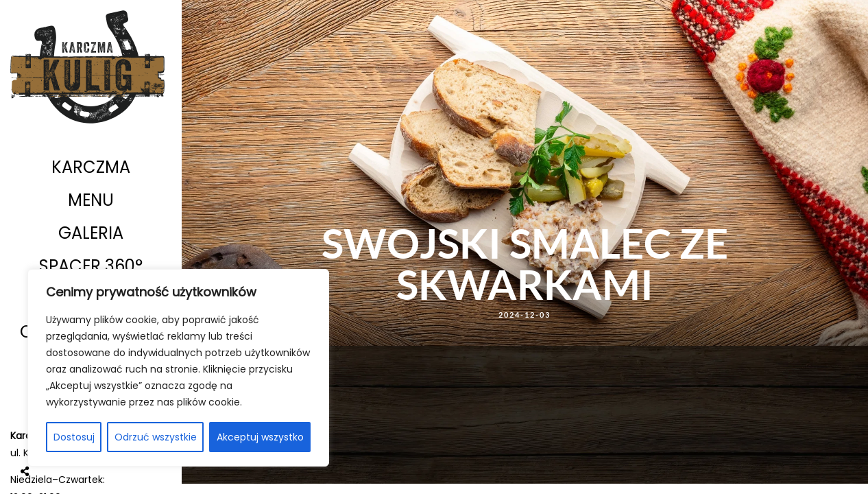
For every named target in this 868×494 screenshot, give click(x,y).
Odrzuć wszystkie (156, 437)
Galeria (91, 233)
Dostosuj (74, 437)
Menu (91, 200)
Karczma (91, 167)
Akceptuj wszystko (260, 437)
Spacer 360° (91, 266)
